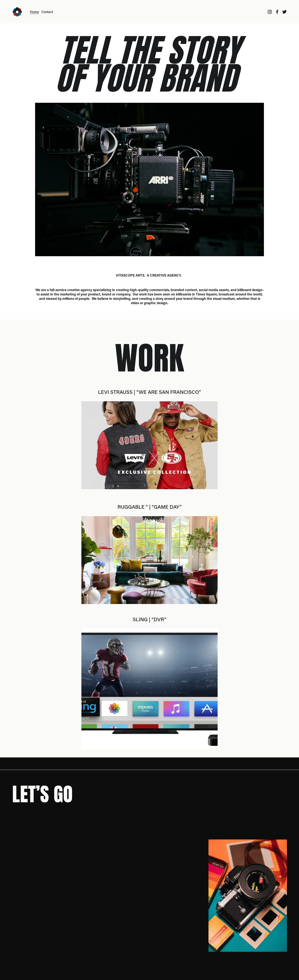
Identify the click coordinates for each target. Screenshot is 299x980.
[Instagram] (270, 12)
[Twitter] (284, 12)
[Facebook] (277, 12)
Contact (47, 12)
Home (34, 12)
